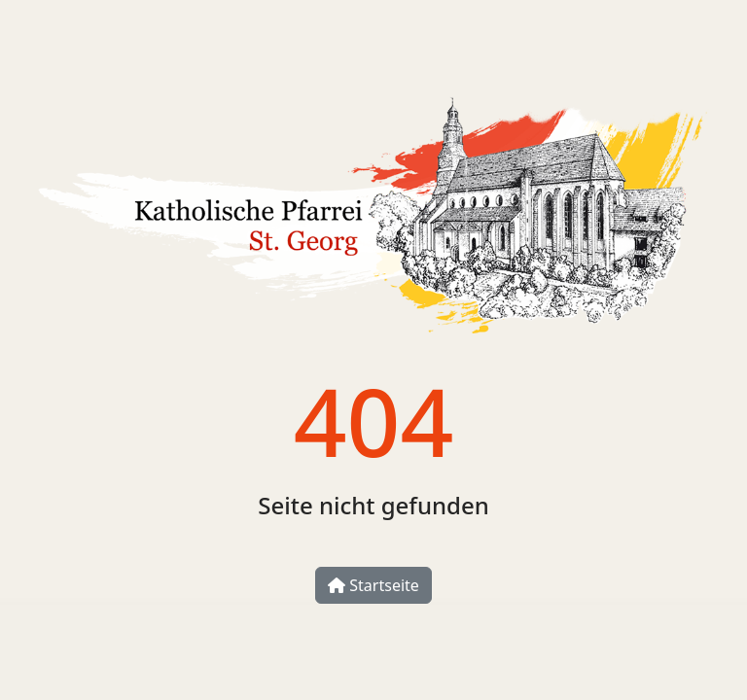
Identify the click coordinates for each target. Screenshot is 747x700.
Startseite (373, 585)
